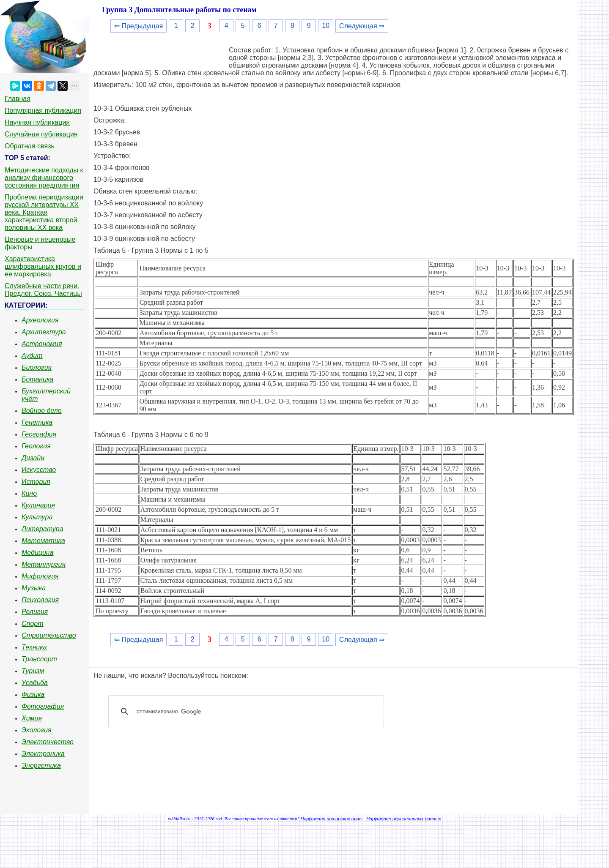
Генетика (37, 422)
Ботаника (38, 379)
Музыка (34, 588)
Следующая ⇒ (362, 26)
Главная (18, 99)
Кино (29, 493)
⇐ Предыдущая (139, 26)
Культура (37, 517)
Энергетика (41, 766)
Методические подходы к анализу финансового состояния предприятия (44, 178)
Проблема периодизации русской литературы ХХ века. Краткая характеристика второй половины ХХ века (44, 212)
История (36, 482)
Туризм (33, 671)
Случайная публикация (41, 134)
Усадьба (35, 683)
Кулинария (38, 505)
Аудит (32, 356)
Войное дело (42, 411)
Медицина (38, 553)
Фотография (43, 706)
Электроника (43, 754)
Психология (40, 600)
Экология (36, 730)
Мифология (40, 576)
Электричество (48, 742)
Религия (35, 612)
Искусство (39, 470)
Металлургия (44, 564)
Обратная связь (30, 146)
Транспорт (39, 659)
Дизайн (33, 458)
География (39, 434)
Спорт (33, 624)
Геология (36, 446)
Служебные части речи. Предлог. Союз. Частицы (43, 290)
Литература (43, 529)
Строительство (49, 635)
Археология (40, 320)
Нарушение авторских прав (331, 819)
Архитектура (44, 332)
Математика (43, 541)
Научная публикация (37, 122)
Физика (33, 695)
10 (326, 26)
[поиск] (249, 712)
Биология (37, 367)
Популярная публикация (43, 111)
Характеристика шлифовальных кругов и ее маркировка (43, 266)
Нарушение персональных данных (404, 819)
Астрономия (42, 344)
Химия (32, 718)
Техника (34, 647)
